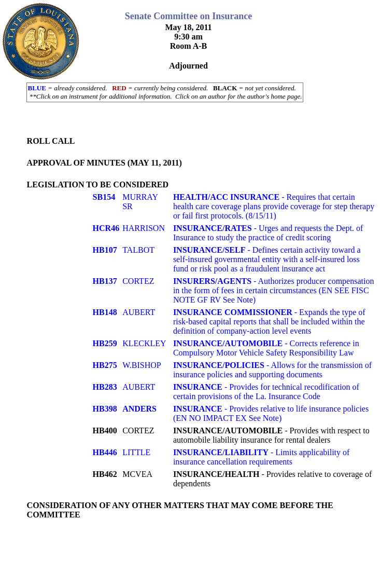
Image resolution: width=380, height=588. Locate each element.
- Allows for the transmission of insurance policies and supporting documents (272, 370)
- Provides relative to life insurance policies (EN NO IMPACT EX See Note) (271, 413)
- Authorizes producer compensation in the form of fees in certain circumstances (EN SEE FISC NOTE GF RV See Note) (274, 290)
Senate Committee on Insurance (188, 16)
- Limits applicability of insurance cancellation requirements (261, 457)
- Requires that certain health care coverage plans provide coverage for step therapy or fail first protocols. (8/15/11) (274, 206)
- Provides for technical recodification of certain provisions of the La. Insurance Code (266, 392)
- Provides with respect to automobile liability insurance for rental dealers (271, 435)
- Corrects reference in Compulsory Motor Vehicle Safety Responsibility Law (266, 348)
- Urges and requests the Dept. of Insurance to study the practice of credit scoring (268, 233)
